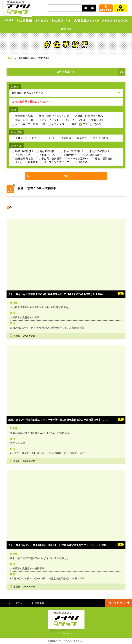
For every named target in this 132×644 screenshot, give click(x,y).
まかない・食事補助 (27, 162)
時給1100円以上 (24, 151)
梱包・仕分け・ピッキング (54, 116)
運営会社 (38, 603)
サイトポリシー (15, 603)
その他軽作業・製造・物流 (30, 124)
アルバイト (35, 138)
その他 (98, 124)
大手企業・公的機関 (50, 159)
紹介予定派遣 (101, 138)
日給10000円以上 (74, 151)
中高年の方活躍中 (92, 155)
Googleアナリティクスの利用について (66, 641)
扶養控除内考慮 (24, 159)
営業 (85, 124)
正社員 (19, 138)
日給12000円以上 (100, 151)
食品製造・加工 (24, 116)
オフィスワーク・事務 (64, 124)
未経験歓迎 (70, 155)
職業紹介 (82, 138)
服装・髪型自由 (104, 159)
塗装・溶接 (98, 120)
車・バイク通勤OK (78, 159)
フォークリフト (50, 120)
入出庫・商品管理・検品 (89, 116)
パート (51, 138)
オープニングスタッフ (57, 162)
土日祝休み (81, 162)
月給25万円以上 (24, 155)
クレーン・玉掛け (75, 120)
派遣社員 (66, 138)
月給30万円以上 (48, 155)
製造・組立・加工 (25, 120)
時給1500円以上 (49, 151)
